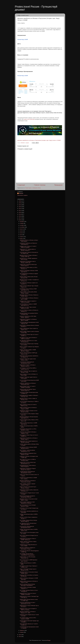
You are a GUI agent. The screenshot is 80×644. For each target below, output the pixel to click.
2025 (20, 203)
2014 (20, 637)
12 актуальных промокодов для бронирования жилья (27, 527)
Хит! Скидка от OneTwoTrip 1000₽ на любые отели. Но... (28, 369)
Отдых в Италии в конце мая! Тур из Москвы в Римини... (28, 487)
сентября (22, 227)
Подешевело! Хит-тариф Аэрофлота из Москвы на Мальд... (29, 442)
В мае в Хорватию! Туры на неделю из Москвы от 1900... (28, 372)
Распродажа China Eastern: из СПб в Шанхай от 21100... (28, 430)
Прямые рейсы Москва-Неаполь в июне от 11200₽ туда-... (29, 600)
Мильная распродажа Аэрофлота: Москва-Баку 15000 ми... (28, 497)
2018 (20, 216)
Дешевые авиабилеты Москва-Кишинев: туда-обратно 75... (29, 417)
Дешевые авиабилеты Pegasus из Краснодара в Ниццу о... (27, 548)
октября (22, 225)
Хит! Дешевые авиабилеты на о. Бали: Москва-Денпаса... (29, 341)
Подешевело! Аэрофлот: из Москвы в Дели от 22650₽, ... (28, 320)
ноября (22, 223)
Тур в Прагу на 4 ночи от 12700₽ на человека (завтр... (28, 460)
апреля (22, 237)
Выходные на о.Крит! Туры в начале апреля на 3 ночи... (28, 308)
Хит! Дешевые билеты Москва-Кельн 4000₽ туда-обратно (28, 524)
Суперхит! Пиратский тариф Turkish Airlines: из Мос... (28, 359)
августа (22, 229)
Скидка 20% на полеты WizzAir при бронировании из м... (28, 463)
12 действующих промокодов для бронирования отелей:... (27, 472)
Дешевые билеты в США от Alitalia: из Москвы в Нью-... (28, 399)
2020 (20, 212)
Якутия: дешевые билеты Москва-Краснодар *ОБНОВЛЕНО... (27, 585)
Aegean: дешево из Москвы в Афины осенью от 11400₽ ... (28, 542)
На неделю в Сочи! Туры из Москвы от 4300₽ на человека (28, 338)
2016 (20, 220)
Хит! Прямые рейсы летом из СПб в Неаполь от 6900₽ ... (28, 618)
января (22, 632)
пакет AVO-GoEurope (29, 119)
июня (21, 233)
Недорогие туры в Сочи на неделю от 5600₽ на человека (28, 609)
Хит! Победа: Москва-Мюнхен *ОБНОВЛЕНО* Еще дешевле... (28, 554)
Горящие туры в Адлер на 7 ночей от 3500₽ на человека (28, 247)
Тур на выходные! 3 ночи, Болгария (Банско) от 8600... (28, 506)
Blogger (49, 640)
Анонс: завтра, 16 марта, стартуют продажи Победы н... (28, 484)
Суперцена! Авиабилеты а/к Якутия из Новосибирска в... (28, 244)
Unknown (21, 193)
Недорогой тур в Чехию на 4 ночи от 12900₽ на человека (28, 594)
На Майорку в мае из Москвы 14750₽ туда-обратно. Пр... (28, 289)
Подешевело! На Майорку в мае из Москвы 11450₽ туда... (28, 262)
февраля (22, 630)
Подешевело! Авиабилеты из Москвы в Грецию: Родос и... (29, 439)
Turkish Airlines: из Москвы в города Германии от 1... (28, 588)
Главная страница (40, 185)
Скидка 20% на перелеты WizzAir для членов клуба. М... (28, 265)
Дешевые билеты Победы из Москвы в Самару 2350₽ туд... (29, 256)
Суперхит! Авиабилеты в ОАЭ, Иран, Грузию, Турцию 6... (28, 317)
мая (21, 235)
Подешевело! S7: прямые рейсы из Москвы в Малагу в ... (28, 250)
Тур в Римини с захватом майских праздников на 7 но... (27, 451)
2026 (20, 201)
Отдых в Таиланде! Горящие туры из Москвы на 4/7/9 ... (28, 570)
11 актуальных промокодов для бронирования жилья (27, 363)
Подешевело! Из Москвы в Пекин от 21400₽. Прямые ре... (28, 539)
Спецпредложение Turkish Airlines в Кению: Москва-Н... (28, 466)
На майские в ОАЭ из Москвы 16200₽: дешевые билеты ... (28, 448)
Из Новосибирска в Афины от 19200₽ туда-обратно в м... (28, 305)
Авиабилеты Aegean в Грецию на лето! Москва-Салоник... (29, 411)
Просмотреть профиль (22, 195)
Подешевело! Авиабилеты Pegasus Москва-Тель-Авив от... (28, 469)
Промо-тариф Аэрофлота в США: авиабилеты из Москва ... (27, 503)
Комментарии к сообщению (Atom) (33, 188)
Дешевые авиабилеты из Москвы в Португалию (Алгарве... (28, 481)
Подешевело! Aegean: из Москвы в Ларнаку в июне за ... (28, 366)
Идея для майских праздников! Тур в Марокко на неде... (28, 454)
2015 (20, 635)
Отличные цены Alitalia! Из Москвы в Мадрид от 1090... (28, 433)
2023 (20, 207)
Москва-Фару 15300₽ (23, 39)
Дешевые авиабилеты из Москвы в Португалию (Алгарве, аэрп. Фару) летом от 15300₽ (39, 140)
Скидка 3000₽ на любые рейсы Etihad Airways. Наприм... (28, 292)
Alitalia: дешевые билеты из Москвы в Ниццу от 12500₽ (28, 408)
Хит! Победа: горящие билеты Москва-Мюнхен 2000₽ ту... (29, 521)
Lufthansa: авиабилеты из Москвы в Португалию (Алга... (28, 384)
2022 (20, 209)
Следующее (21, 185)
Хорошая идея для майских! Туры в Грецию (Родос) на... (28, 390)
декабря (22, 222)
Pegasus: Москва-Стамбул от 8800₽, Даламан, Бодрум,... (28, 350)
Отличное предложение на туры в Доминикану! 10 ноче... (27, 603)
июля (21, 231)
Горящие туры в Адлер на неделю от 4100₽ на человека (28, 302)
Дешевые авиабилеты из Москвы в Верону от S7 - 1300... (28, 612)
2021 (20, 210)
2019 (20, 214)
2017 (20, 218)
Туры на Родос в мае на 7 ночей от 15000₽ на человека (28, 387)
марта (22, 238)
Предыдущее (58, 185)
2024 (20, 205)
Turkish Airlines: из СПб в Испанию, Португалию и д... (28, 557)
